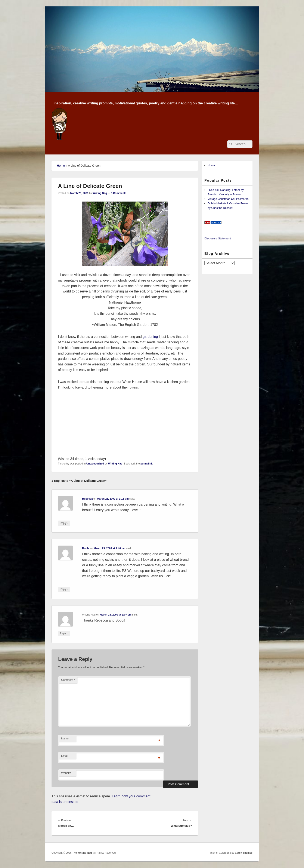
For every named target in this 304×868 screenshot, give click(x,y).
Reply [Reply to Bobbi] (64, 589)
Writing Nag (100, 193)
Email (65, 756)
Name (65, 738)
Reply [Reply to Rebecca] (64, 523)
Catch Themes (244, 853)
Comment (68, 680)
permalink (147, 464)
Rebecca (87, 499)
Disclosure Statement (218, 238)
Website (66, 773)
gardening (150, 337)
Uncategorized (95, 464)
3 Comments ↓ (120, 193)
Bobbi (86, 548)
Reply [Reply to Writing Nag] (64, 634)
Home (61, 166)
